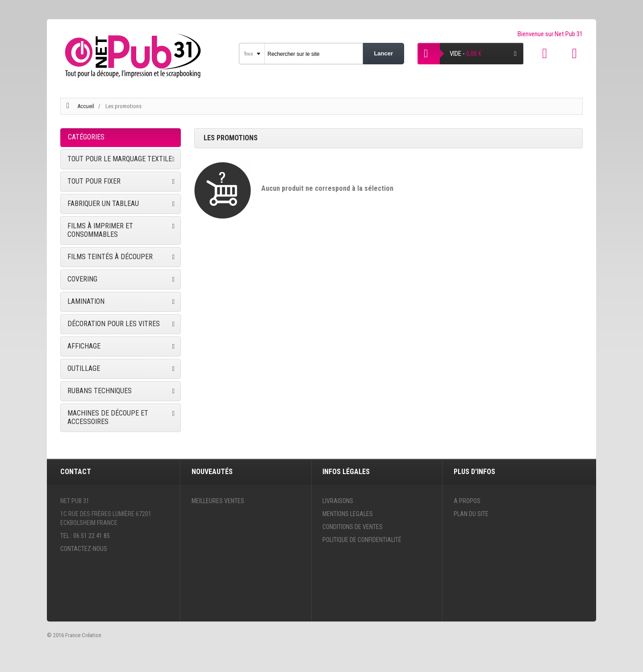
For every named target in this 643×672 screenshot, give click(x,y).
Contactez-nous (84, 549)
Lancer (383, 53)
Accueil (86, 106)
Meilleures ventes (218, 501)
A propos (467, 501)
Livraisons (338, 501)
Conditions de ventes (353, 527)
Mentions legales (348, 514)
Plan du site (471, 514)
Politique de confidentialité (362, 540)
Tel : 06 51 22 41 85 (85, 536)
